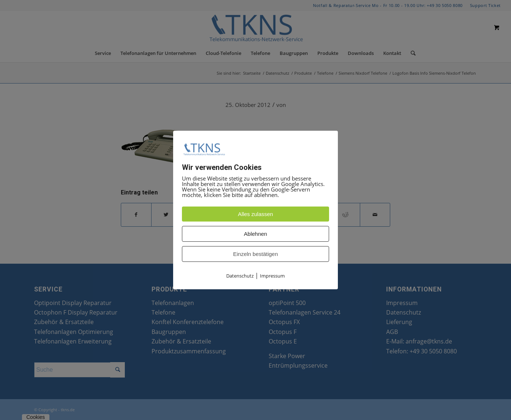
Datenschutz (240, 276)
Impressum (272, 276)
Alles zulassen (255, 214)
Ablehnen (255, 234)
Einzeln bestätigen (256, 254)
